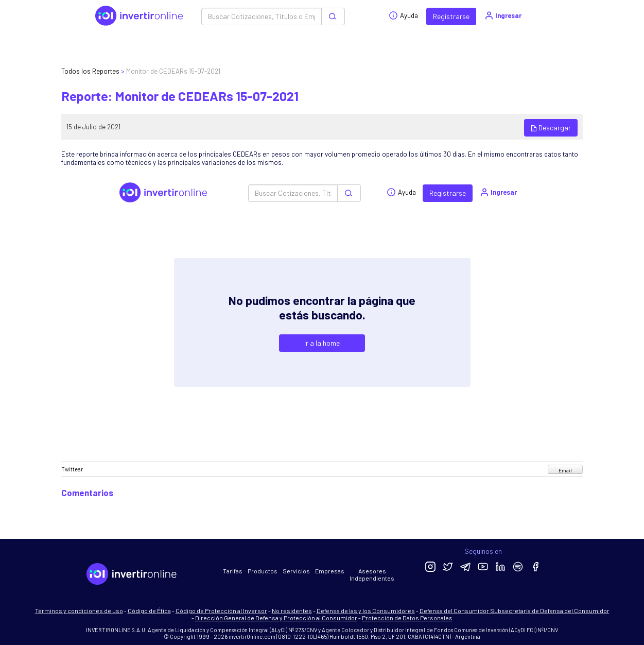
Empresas (330, 571)
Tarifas (233, 571)
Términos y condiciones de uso (79, 610)
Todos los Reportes (90, 71)
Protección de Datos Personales (407, 618)
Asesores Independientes (372, 574)
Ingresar (503, 15)
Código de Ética (149, 610)
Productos (263, 571)
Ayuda (403, 15)
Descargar (551, 128)
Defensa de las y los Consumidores (366, 610)
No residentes (292, 610)
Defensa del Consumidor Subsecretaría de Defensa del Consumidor (515, 610)
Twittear (72, 469)
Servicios (296, 571)
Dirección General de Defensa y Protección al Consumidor (276, 618)
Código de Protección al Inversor (221, 610)
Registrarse (451, 16)
